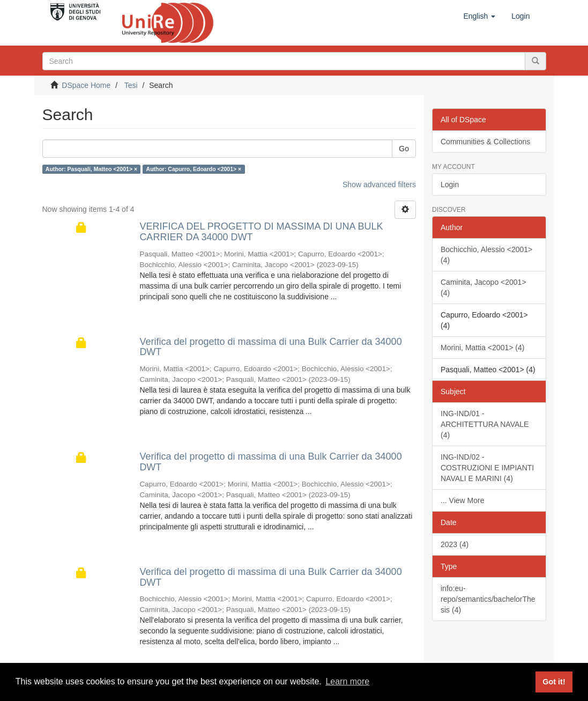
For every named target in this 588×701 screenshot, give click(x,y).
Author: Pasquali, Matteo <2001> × (91, 169)
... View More (462, 500)
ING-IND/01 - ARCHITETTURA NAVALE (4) (485, 424)
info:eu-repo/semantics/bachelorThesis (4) (488, 599)
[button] (479, 16)
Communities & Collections (485, 142)
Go (404, 149)
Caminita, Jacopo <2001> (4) (483, 287)
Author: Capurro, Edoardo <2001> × (194, 169)
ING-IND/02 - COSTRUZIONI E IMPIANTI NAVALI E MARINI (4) (487, 468)
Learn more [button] (347, 681)
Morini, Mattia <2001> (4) (482, 348)
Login (450, 185)
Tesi (131, 85)
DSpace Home (86, 85)
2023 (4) (455, 544)
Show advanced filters (379, 185)
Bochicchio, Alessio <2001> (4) (486, 255)
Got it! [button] (554, 682)
